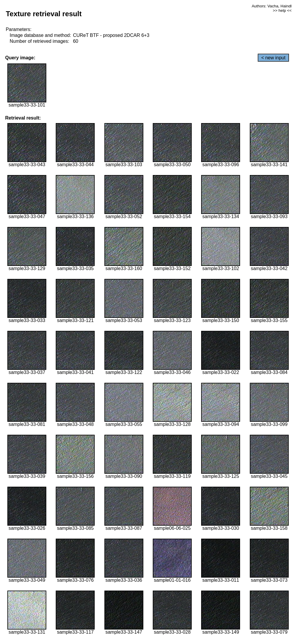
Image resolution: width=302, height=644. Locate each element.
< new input (273, 58)
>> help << (282, 10)
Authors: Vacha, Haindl (271, 6)
